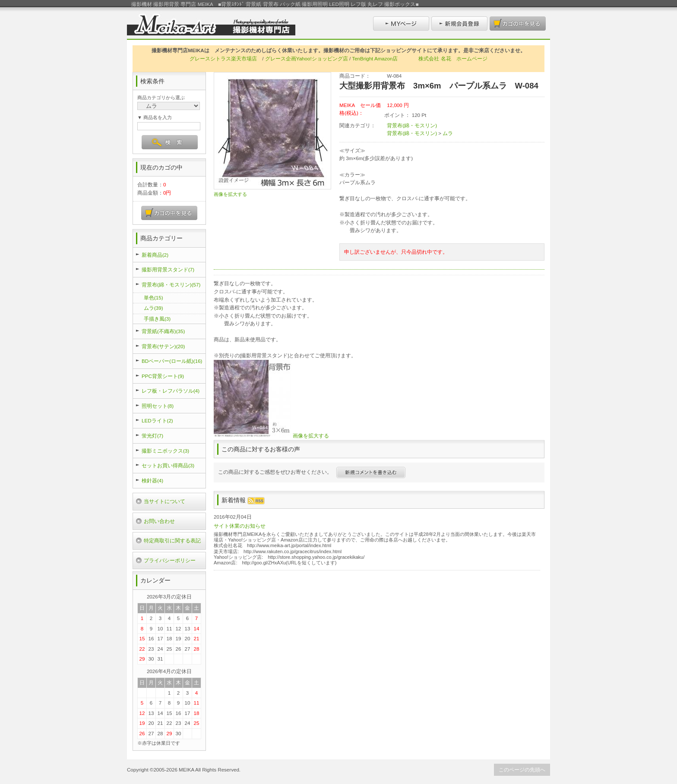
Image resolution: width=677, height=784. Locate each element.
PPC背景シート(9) (163, 376)
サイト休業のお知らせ (240, 526)
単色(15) (153, 298)
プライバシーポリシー (170, 560)
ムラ (448, 133)
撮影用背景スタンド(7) (168, 269)
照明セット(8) (158, 406)
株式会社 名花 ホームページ (453, 58)
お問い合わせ (159, 521)
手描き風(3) (157, 319)
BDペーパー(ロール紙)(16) (172, 361)
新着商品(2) (155, 255)
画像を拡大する (230, 194)
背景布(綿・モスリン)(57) (171, 285)
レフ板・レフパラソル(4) (171, 391)
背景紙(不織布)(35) (163, 331)
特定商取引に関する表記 (172, 540)
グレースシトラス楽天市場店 (223, 58)
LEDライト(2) (157, 420)
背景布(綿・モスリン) (412, 125)
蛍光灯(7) (152, 436)
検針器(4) (152, 480)
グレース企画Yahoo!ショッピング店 (307, 58)
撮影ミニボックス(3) (165, 451)
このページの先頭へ (522, 770)
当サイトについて (165, 501)
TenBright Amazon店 (375, 58)
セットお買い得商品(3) (168, 465)
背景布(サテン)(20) (163, 346)
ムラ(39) (153, 308)
